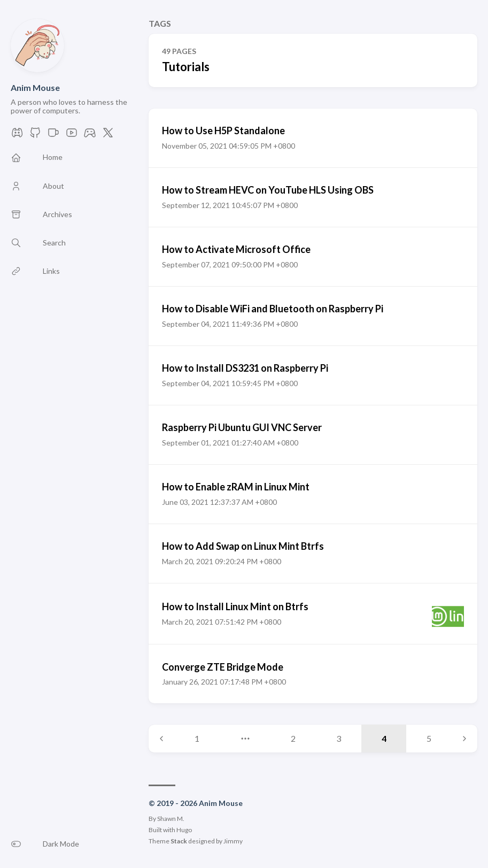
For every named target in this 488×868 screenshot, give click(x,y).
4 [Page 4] (384, 738)
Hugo (184, 830)
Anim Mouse (35, 87)
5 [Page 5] (429, 738)
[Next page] (464, 739)
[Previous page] (161, 739)
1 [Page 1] (197, 738)
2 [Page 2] (293, 738)
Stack (179, 841)
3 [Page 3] (339, 738)
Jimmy (233, 841)
